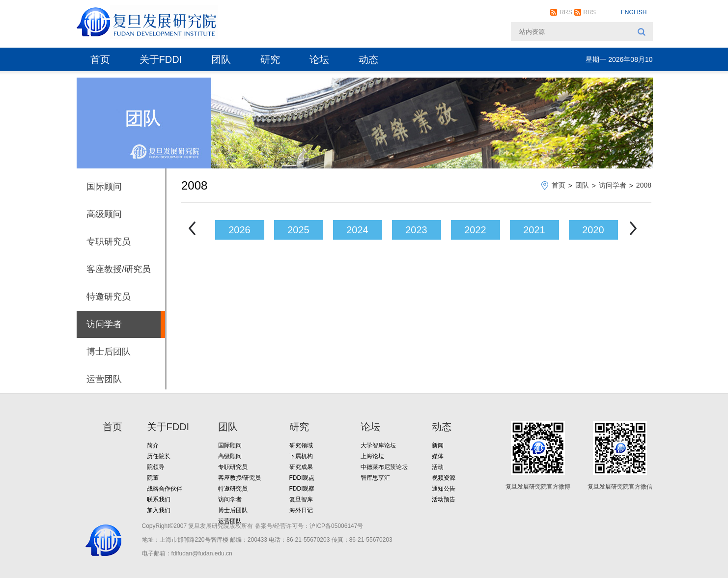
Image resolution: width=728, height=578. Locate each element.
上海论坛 (372, 456)
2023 (416, 230)
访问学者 (104, 324)
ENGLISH (634, 12)
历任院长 (159, 456)
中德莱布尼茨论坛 (384, 467)
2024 (357, 230)
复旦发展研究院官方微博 (538, 487)
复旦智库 (301, 499)
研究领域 (301, 445)
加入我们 (159, 510)
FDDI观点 (302, 478)
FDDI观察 (302, 489)
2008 (644, 185)
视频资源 (444, 478)
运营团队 (104, 379)
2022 (475, 230)
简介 (153, 445)
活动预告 (444, 499)
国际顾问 (104, 187)
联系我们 (159, 499)
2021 (534, 230)
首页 (100, 59)
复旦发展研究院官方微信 (620, 487)
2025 (298, 230)
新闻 (438, 445)
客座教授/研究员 (119, 269)
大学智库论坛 (378, 445)
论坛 (319, 59)
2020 (593, 230)
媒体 (438, 456)
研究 (270, 59)
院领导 (156, 467)
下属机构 (301, 456)
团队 (221, 59)
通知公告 (444, 489)
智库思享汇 (375, 478)
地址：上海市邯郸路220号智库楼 (185, 540)
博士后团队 (109, 352)
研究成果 (301, 467)
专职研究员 (109, 242)
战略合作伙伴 (165, 489)
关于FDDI (161, 59)
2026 (239, 230)
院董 (153, 478)
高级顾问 (104, 214)
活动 (438, 467)
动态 (368, 59)
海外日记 (301, 510)
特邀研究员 (109, 297)
